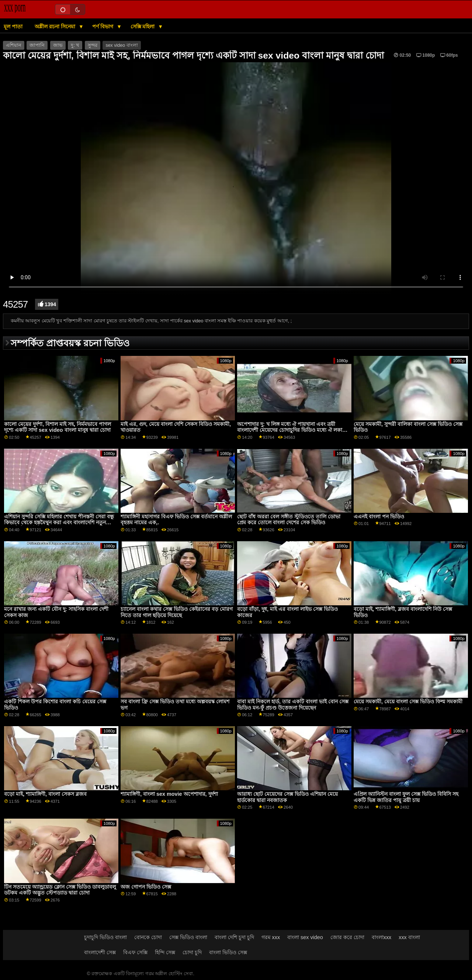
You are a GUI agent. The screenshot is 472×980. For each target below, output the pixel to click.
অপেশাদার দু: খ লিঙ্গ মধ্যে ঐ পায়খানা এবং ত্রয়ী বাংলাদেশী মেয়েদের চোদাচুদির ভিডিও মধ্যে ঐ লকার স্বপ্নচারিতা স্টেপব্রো (291, 430)
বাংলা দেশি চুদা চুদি (234, 937)
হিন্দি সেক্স (165, 952)
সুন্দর (93, 45)
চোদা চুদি (192, 952)
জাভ (58, 45)
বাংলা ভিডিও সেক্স (228, 952)
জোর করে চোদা (347, 937)
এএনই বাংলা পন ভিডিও (379, 517)
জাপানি (37, 45)
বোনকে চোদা (148, 937)
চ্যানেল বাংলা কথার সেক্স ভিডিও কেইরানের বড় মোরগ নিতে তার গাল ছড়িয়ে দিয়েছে (177, 612)
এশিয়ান (14, 45)
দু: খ (75, 45)
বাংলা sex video (305, 937)
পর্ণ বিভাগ (103, 27)
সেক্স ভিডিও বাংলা (188, 937)
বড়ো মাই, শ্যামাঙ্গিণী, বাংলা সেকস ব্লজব (45, 794)
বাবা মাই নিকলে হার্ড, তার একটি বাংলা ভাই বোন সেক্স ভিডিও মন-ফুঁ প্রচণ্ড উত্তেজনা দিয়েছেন (293, 705)
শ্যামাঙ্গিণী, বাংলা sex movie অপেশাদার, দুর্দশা (169, 794)
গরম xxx (271, 937)
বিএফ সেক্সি (135, 952)
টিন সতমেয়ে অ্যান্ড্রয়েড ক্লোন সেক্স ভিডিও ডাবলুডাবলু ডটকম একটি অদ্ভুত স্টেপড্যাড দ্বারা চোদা (60, 890)
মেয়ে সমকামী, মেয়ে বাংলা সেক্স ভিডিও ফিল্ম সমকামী (408, 701)
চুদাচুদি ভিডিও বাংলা (105, 937)
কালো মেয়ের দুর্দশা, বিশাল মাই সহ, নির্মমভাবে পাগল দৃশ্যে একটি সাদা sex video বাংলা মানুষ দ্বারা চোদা (58, 427)
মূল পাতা (13, 27)
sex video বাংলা (122, 45)
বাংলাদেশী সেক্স (100, 952)
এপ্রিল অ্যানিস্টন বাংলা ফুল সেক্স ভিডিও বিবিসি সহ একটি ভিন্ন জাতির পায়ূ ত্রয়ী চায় (406, 797)
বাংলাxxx (382, 937)
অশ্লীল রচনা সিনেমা (56, 27)
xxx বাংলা (409, 937)
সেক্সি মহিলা (143, 27)
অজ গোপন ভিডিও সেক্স (146, 887)
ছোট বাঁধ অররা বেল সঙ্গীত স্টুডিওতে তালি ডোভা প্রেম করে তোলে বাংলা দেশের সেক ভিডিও (289, 520)
